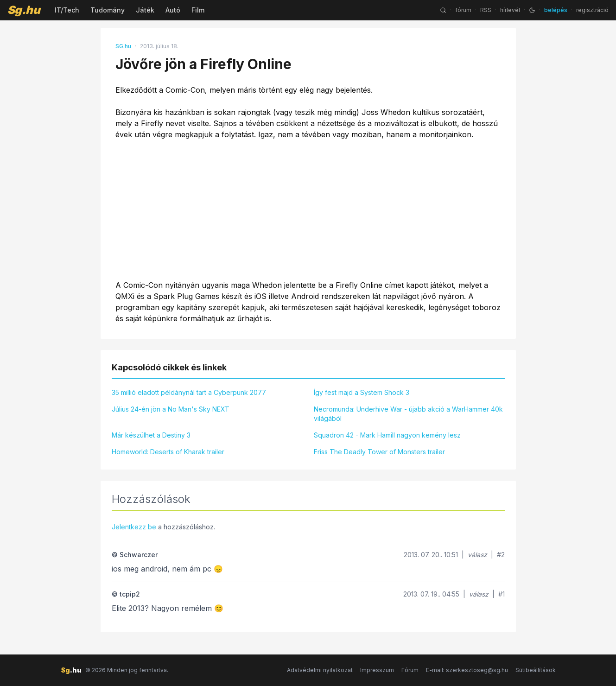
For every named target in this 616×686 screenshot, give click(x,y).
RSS (486, 10)
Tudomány (108, 10)
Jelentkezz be (134, 527)
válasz (477, 555)
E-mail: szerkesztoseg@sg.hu (467, 670)
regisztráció (592, 10)
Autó (173, 10)
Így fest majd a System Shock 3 (362, 392)
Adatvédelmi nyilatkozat (320, 670)
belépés (556, 10)
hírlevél (510, 10)
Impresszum (377, 670)
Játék (145, 10)
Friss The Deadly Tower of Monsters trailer (379, 452)
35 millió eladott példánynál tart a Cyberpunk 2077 (189, 392)
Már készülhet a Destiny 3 (151, 435)
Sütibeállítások (536, 670)
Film (198, 10)
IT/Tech (67, 10)
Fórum (410, 670)
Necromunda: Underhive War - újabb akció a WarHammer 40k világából (408, 414)
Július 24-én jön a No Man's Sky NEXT (171, 409)
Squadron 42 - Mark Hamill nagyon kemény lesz (387, 435)
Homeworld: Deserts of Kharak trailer (168, 452)
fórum (463, 10)
